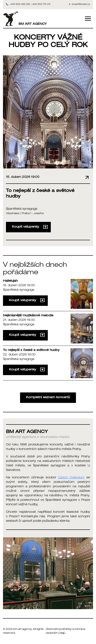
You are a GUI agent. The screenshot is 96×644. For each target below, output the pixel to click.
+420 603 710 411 (41, 4)
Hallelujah (10, 281)
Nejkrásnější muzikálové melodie (28, 316)
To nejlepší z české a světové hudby (31, 350)
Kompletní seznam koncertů (48, 398)
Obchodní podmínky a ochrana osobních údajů (65, 631)
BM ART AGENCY (25, 19)
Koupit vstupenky (30, 227)
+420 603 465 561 (20, 4)
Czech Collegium (71, 478)
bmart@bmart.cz (81, 4)
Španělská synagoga (22, 209)
